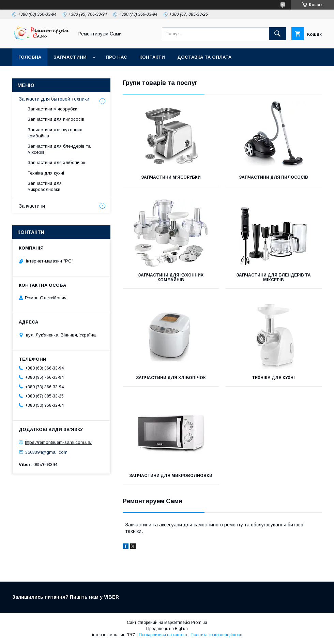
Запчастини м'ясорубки (171, 177)
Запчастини (70, 57)
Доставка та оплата (204, 57)
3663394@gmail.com (46, 452)
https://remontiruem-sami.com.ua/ (58, 442)
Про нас (116, 57)
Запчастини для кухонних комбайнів (171, 278)
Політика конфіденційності (216, 635)
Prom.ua (199, 623)
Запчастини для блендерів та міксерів (274, 278)
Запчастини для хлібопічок (171, 378)
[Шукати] (277, 34)
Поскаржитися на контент (163, 635)
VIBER (111, 597)
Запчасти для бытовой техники (54, 99)
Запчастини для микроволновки (171, 476)
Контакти (152, 57)
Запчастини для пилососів (274, 177)
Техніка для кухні (273, 378)
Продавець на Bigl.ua (167, 629)
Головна (30, 57)
